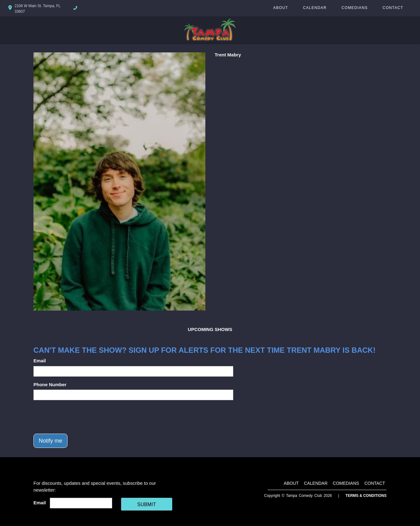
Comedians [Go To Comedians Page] (354, 8)
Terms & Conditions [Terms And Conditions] (366, 496)
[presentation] (81, 417)
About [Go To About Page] (281, 8)
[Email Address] (81, 503)
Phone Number (50, 385)
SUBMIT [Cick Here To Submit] (147, 504)
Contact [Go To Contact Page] (393, 8)
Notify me (50, 441)
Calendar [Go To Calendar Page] (315, 8)
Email (40, 361)
